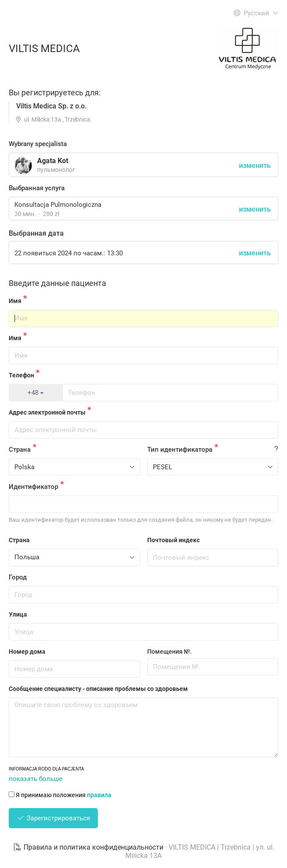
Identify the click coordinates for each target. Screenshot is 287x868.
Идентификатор (33, 487)
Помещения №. (169, 652)
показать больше (36, 779)
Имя (15, 301)
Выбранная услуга (37, 188)
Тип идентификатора (180, 450)
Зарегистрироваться (53, 818)
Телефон (21, 375)
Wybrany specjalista (38, 144)
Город (18, 577)
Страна (20, 450)
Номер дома (27, 652)
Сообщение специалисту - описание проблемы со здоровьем (98, 689)
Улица (18, 614)
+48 (36, 393)
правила (99, 795)
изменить (255, 209)
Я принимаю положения (60, 795)
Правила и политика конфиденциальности (89, 847)
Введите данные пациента (57, 283)
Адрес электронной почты (47, 412)
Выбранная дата (36, 233)
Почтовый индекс (173, 540)
